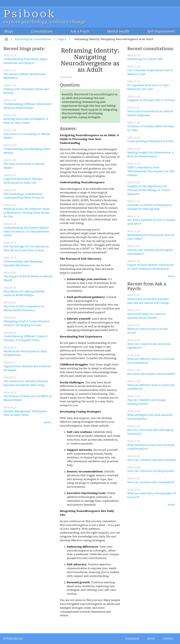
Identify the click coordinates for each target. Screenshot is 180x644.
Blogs (9, 32)
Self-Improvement (161, 32)
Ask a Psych (80, 32)
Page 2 (62, 39)
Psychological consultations (33, 39)
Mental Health (118, 32)
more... (48, 422)
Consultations (42, 32)
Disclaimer (132, 639)
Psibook (30, 14)
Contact (168, 639)
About (151, 639)
